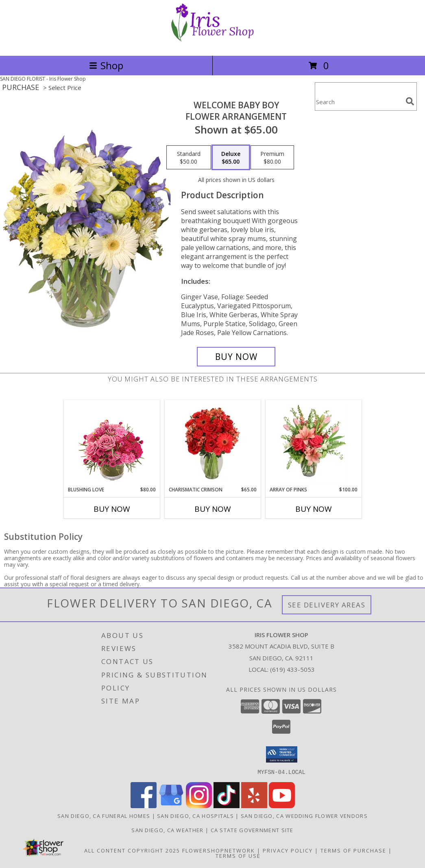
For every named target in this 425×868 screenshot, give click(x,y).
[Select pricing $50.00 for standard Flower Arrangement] (189, 158)
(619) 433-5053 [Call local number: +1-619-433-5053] (292, 669)
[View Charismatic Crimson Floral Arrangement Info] (212, 443)
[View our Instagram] (199, 806)
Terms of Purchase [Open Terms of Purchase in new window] (353, 850)
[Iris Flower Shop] (213, 44)
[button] (282, 754)
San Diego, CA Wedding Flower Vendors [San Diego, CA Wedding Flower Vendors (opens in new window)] (304, 815)
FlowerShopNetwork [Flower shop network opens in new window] (219, 850)
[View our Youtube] (282, 806)
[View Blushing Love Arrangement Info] (112, 443)
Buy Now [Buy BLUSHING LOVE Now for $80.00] (112, 509)
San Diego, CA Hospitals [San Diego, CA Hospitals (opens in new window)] (195, 815)
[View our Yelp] (254, 806)
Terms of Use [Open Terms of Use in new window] (238, 855)
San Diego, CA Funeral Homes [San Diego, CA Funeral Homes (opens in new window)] (104, 815)
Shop (106, 65)
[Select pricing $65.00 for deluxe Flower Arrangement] (231, 158)
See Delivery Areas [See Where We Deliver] (327, 605)
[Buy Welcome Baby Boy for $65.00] (236, 357)
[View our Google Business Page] (171, 806)
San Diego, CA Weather (167, 830)
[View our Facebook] (144, 806)
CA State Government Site (252, 830)
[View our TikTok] (227, 806)
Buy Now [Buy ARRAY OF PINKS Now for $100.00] (314, 509)
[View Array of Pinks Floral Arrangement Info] (313, 443)
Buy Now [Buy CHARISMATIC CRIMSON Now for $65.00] (213, 509)
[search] (410, 101)
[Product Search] (359, 102)
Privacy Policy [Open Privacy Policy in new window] (288, 850)
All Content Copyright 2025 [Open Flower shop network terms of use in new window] (132, 850)
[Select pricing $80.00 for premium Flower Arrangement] (272, 158)
